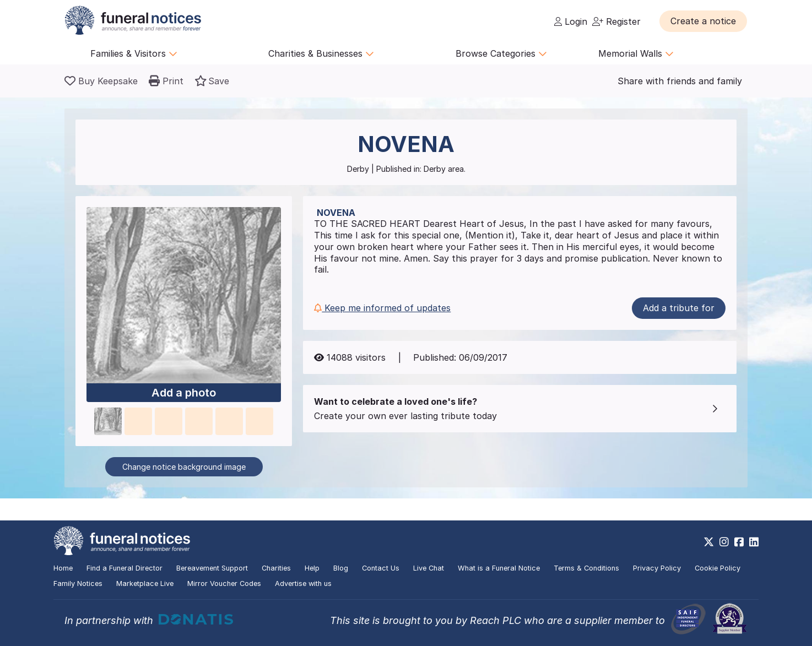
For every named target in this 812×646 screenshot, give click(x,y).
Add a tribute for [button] (679, 308)
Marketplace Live (145, 583)
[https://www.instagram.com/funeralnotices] (724, 542)
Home (63, 568)
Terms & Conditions (586, 568)
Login (571, 21)
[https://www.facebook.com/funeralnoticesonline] (739, 542)
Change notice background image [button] (184, 467)
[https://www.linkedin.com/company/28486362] (754, 542)
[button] (703, 21)
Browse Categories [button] (501, 53)
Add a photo (184, 393)
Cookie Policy (718, 568)
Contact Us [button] (381, 568)
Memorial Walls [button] (636, 53)
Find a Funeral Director (124, 568)
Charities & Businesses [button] (321, 53)
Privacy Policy (657, 568)
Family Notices (78, 583)
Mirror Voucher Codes (224, 583)
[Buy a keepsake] (101, 81)
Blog (341, 568)
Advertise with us (303, 583)
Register (616, 21)
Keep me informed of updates (382, 308)
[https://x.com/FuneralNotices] (709, 542)
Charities (276, 568)
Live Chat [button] (429, 568)
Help (312, 568)
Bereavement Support (212, 568)
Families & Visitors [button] (134, 53)
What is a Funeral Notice (499, 568)
